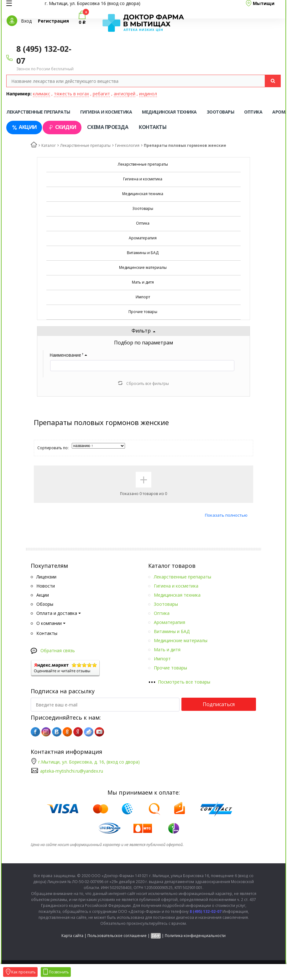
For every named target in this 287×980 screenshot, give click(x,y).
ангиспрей (125, 94)
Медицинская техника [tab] (169, 112)
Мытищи (264, 3)
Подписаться (219, 704)
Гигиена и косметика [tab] (106, 112)
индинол (148, 94)
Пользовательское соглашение (117, 936)
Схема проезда (108, 127)
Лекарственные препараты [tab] (38, 112)
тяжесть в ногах (71, 94)
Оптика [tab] (253, 112)
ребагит (101, 94)
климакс (42, 94)
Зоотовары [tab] (221, 112)
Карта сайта (72, 936)
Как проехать (20, 972)
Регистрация (53, 21)
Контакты (153, 127)
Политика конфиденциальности (195, 936)
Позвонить (56, 972)
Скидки (62, 127)
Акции (24, 127)
